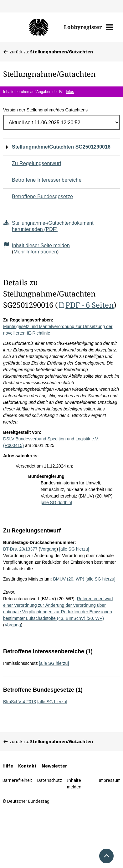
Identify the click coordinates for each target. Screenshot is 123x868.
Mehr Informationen (35, 252)
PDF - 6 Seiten (86, 305)
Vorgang (48, 549)
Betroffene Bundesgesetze (43, 196)
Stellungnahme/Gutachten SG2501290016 (61, 147)
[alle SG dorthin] (56, 503)
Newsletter (54, 766)
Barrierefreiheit (17, 780)
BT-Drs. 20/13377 (20, 549)
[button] (109, 27)
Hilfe (8, 766)
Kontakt (27, 766)
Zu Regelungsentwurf (37, 163)
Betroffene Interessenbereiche (47, 180)
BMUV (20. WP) (69, 579)
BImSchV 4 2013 (20, 702)
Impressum (110, 780)
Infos (70, 92)
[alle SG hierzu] (74, 549)
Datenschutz (50, 780)
